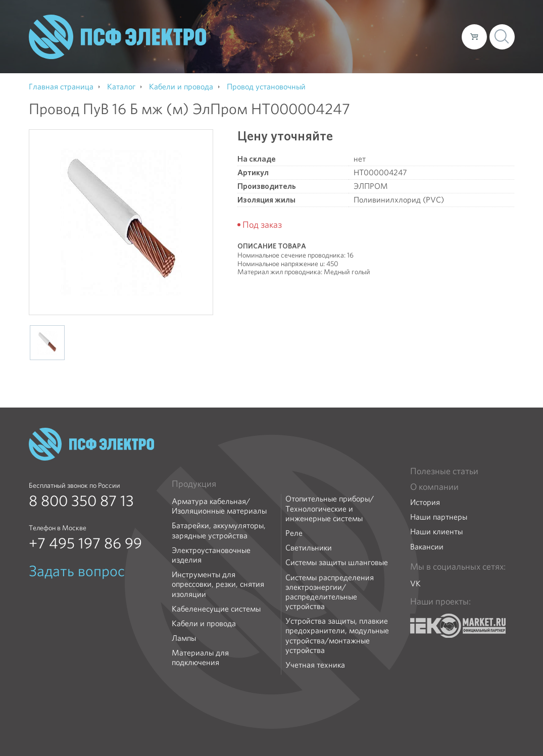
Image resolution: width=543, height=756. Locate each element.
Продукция (194, 484)
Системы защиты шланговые (337, 562)
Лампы (184, 638)
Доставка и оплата (371, 36)
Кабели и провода (204, 623)
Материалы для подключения (200, 658)
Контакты (435, 36)
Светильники (309, 548)
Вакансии (427, 547)
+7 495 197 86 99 (85, 543)
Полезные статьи (444, 471)
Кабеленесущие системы (216, 609)
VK (415, 584)
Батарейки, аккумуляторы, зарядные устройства (219, 530)
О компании (261, 36)
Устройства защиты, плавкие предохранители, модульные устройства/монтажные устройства (337, 636)
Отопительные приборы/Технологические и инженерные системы (330, 509)
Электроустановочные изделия (211, 555)
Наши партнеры (439, 517)
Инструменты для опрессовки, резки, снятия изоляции (218, 584)
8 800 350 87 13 (81, 501)
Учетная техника (315, 665)
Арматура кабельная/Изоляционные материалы (219, 506)
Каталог (309, 36)
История (425, 502)
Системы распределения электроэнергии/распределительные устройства (330, 592)
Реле (294, 533)
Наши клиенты (436, 532)
